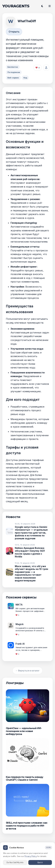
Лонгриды (15, 683)
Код (25, 78)
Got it (40, 862)
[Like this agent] (38, 68)
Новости (13, 517)
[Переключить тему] (42, 6)
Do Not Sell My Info (15, 862)
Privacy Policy (31, 856)
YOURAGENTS (16, 6)
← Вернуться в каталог (27, 671)
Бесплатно (13, 67)
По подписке (14, 72)
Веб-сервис (13, 78)
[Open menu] (50, 6)
